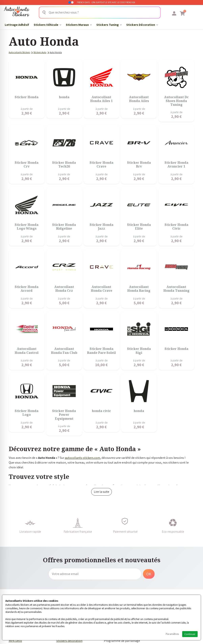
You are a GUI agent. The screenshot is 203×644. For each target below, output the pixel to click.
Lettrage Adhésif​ (17, 25)
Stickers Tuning (109, 25)
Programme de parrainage (122, 641)
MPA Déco (15, 641)
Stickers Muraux (79, 25)
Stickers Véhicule (47, 25)
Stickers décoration (69, 641)
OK (149, 574)
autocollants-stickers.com (82, 458)
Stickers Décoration (142, 25)
